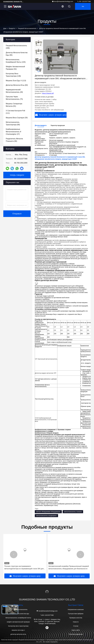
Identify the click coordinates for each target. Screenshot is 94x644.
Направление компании (76, 610)
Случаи (76, 626)
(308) (16, 47)
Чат (83, 6)
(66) (13, 123)
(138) (13, 75)
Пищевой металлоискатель (27, 28)
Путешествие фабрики (76, 614)
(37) (13, 132)
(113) (16, 81)
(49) (14, 91)
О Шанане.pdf (39, 169)
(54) (15, 68)
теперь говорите (17, 175)
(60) (17, 85)
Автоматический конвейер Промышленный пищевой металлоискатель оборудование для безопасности (69, 567)
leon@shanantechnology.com (63, 1)
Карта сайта (76, 630)
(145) (16, 61)
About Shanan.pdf (48, 93)
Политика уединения (76, 634)
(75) (14, 98)
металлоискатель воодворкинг (46, 516)
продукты (12, 28)
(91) (14, 105)
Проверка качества (76, 618)
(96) (14, 140)
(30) (17, 118)
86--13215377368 (84, 1)
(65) (17, 54)
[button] (39, 71)
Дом (5, 28)
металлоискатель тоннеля (73, 512)
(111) (15, 112)
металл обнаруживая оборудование (48, 512)
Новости (76, 622)
